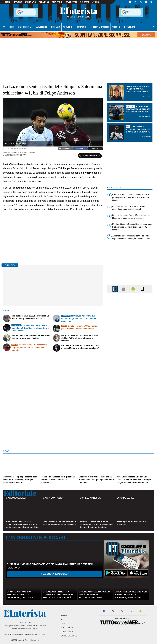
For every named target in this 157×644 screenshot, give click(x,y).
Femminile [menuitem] (81, 27)
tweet (95, 149)
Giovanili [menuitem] (68, 27)
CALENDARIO (71, 2)
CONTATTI (84, 2)
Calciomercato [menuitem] (25, 27)
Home (7, 2)
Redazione (44, 2)
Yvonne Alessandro (14, 155)
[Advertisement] (130, 412)
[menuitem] (4, 27)
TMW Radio (57, 2)
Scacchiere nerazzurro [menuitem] (124, 27)
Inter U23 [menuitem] (55, 27)
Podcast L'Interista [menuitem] (99, 27)
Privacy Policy (68, 632)
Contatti (65, 624)
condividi (81, 149)
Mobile (64, 616)
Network (18, 2)
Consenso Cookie (69, 636)
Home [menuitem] (12, 27)
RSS (63, 620)
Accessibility (67, 628)
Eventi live (30, 2)
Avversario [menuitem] (42, 27)
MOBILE (95, 2)
